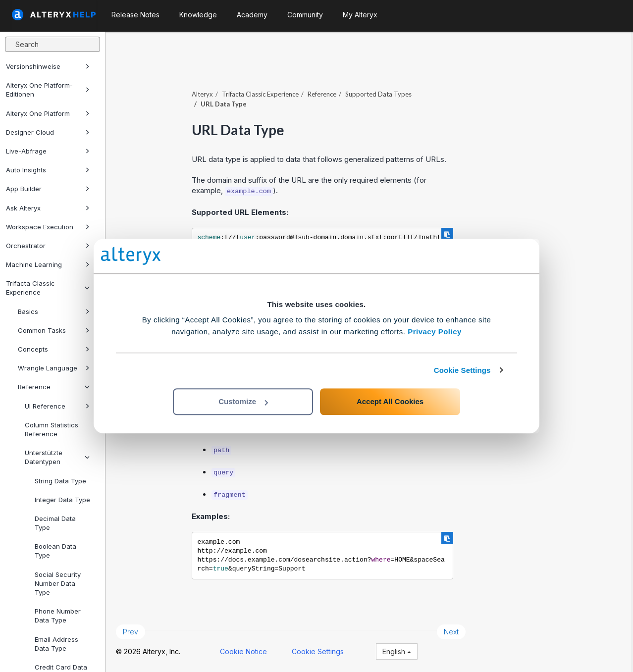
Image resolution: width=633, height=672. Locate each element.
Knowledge (198, 15)
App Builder (48, 189)
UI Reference (57, 406)
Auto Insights (48, 170)
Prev (132, 631)
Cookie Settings (462, 370)
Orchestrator (48, 246)
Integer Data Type (62, 500)
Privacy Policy (435, 332)
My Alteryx (360, 15)
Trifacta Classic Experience (48, 288)
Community (305, 15)
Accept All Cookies (390, 401)
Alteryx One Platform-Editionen (48, 90)
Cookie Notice (245, 651)
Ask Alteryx (48, 208)
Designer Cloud (48, 132)
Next (453, 631)
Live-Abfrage (48, 151)
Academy (252, 15)
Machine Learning (48, 264)
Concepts (54, 349)
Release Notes (135, 15)
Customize (243, 401)
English (399, 651)
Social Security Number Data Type (58, 583)
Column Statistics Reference (52, 429)
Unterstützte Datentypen (57, 457)
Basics (54, 311)
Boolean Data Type (55, 551)
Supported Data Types (380, 94)
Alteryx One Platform (48, 113)
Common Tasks (54, 330)
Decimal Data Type (55, 523)
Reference (54, 387)
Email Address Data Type (56, 644)
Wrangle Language (54, 368)
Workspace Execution (48, 227)
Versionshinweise (48, 66)
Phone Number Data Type (58, 616)
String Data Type (60, 481)
